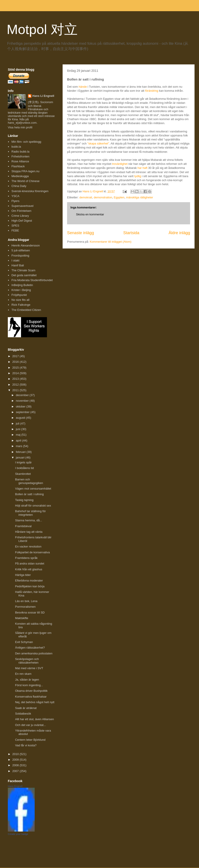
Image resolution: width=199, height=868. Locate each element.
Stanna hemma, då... (29, 520)
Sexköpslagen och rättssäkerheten (27, 661)
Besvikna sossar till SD (30, 612)
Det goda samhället (24, 275)
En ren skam (23, 674)
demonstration (103, 197)
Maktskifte (22, 618)
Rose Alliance (20, 161)
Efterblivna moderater (29, 580)
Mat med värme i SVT (29, 668)
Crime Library (20, 216)
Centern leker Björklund (30, 740)
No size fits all (20, 300)
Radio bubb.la (20, 152)
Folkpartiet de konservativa (32, 552)
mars (20, 446)
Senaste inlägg (80, 233)
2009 (16, 760)
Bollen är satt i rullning (29, 494)
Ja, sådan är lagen (27, 680)
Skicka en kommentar (90, 214)
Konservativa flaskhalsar (31, 697)
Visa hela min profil (20, 127)
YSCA (15, 196)
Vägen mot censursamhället (33, 489)
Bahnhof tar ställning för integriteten (30, 513)
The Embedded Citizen (26, 310)
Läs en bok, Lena (26, 601)
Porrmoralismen (25, 607)
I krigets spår (23, 462)
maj (19, 435)
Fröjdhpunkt (19, 295)
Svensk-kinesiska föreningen (30, 191)
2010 (16, 754)
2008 (16, 765)
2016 (16, 362)
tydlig (138, 176)
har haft (142, 168)
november (23, 401)
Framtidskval (23, 526)
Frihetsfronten (20, 156)
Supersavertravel (22, 206)
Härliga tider (23, 575)
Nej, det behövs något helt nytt (35, 702)
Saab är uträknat (26, 708)
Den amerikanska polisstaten (34, 653)
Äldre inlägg (179, 233)
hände (83, 87)
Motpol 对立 (42, 29)
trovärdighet (120, 164)
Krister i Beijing (21, 290)
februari (21, 452)
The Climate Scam (23, 270)
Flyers (15, 201)
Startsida (131, 233)
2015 (16, 368)
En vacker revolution (28, 546)
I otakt (15, 260)
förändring (152, 91)
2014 (16, 373)
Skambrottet (23, 474)
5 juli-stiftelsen (21, 250)
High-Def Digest (22, 221)
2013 (16, 379)
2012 (16, 385)
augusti (21, 418)
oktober (21, 406)
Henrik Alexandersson (25, 245)
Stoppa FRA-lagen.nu (25, 171)
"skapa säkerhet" (98, 143)
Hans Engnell (15, 786)
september (23, 412)
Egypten (119, 197)
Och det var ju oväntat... (30, 725)
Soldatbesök (23, 714)
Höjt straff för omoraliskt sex (33, 506)
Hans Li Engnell (43, 96)
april (19, 440)
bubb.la (16, 147)
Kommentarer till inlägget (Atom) (110, 242)
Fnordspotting (20, 256)
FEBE (15, 230)
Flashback (18, 166)
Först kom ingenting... (29, 685)
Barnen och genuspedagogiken (29, 481)
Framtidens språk (26, 558)
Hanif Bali (18, 265)
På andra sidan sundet (30, 563)
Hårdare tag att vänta (29, 532)
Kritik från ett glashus (29, 569)
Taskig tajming (24, 500)
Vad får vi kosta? (26, 745)
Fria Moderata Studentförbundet (32, 280)
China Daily (19, 186)
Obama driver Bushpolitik (31, 691)
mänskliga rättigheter (140, 197)
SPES (15, 226)
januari (21, 457)
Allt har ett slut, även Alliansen (34, 719)
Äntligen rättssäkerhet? (30, 648)
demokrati (86, 197)
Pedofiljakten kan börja (30, 586)
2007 (16, 771)
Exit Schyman (24, 642)
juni (19, 429)
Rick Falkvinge (21, 305)
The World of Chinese (25, 181)
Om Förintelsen (21, 211)
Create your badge (18, 834)
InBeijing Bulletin (22, 285)
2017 (16, 356)
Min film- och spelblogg (26, 142)
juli (18, 423)
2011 (16, 390)
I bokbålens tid (24, 468)
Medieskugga (20, 176)
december (23, 395)
